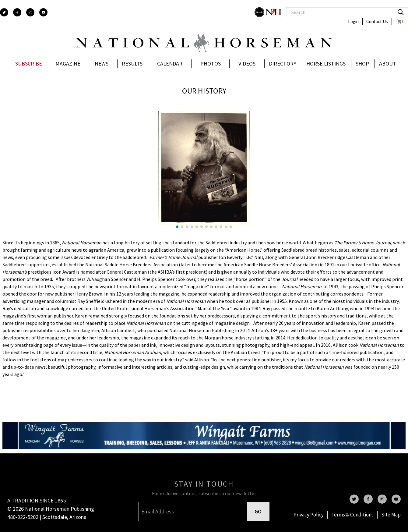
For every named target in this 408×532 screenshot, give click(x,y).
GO (258, 511)
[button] (303, 172)
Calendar (170, 64)
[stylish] (260, 12)
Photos (211, 64)
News (102, 64)
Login (353, 21)
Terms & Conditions (352, 515)
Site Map (391, 515)
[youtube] (43, 12)
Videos (247, 64)
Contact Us (377, 21)
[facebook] (17, 12)
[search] (401, 12)
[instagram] (30, 12)
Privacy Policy (309, 515)
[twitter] (4, 12)
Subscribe (29, 64)
